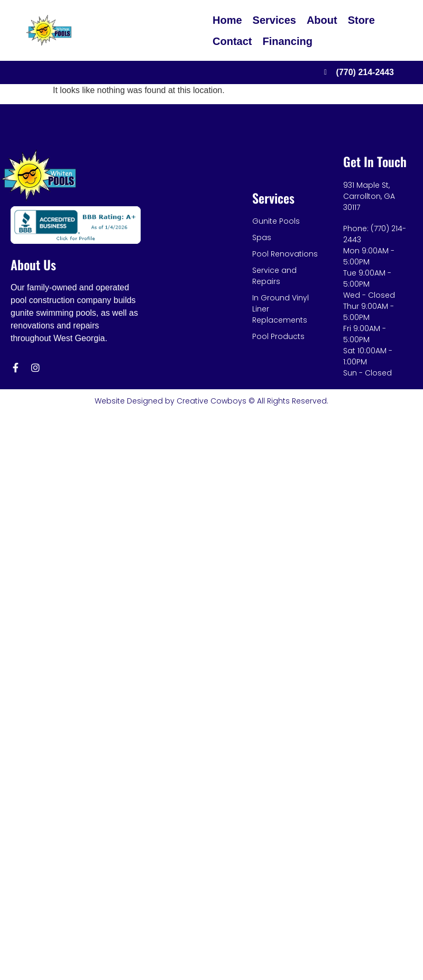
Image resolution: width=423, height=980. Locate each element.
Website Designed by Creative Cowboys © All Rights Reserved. (212, 401)
